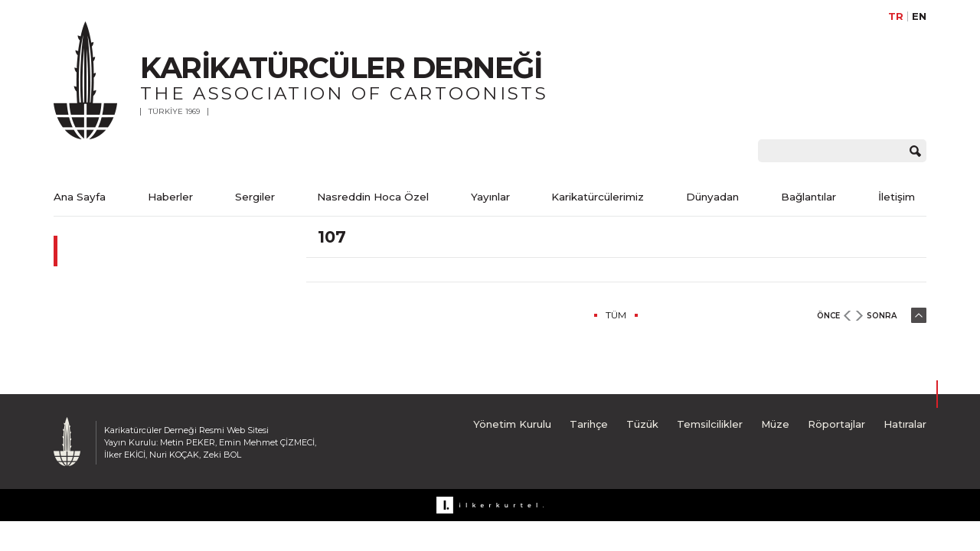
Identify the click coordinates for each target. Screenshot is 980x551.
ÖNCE (828, 316)
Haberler (170, 197)
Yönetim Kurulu (512, 424)
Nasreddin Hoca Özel (373, 197)
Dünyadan (712, 197)
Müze (775, 424)
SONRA (882, 316)
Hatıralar (905, 424)
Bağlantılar (808, 197)
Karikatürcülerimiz (598, 197)
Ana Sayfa (80, 197)
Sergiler (255, 197)
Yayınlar (490, 197)
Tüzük (642, 424)
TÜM (616, 315)
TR (896, 16)
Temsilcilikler (710, 424)
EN (919, 16)
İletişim (897, 197)
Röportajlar (836, 424)
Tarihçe (589, 424)
